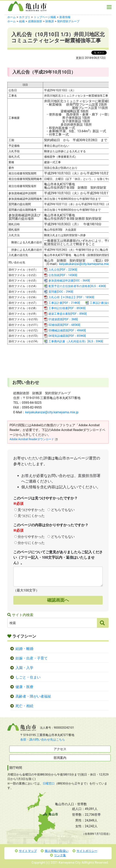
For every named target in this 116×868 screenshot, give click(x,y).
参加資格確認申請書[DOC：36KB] (69, 281)
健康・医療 (24, 687)
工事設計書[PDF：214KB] (64, 303)
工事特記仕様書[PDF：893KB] (67, 308)
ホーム (12, 17)
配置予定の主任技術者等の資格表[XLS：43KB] (77, 286)
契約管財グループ (68, 21)
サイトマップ (26, 851)
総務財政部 (35, 21)
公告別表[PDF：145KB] (63, 275)
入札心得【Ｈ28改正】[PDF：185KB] (71, 297)
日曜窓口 (49, 784)
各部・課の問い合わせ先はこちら (43, 740)
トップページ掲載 (45, 17)
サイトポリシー (85, 851)
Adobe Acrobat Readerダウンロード (34, 439)
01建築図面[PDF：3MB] (63, 319)
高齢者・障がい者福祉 (33, 696)
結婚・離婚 (24, 649)
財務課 (50, 21)
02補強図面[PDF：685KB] (64, 325)
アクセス (60, 749)
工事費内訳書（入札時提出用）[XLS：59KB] (76, 341)
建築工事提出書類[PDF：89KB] (68, 314)
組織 (22, 21)
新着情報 (65, 17)
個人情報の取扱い (55, 851)
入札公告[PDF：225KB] (63, 270)
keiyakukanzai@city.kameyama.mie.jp (86, 264)
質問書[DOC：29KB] (61, 292)
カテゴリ (25, 17)
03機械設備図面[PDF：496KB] (67, 330)
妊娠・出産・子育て (32, 658)
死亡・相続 (24, 706)
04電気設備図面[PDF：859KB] (67, 336)
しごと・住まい (28, 677)
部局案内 (60, 758)
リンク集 (58, 855)
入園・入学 (24, 668)
